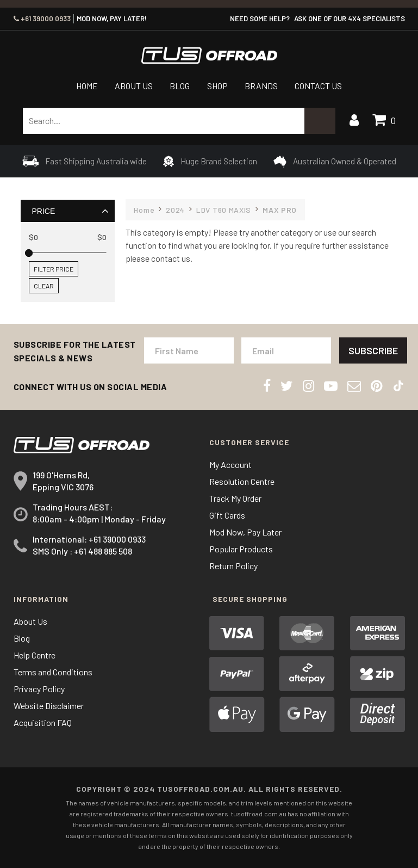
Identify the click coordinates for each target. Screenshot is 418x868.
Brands (261, 86)
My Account (230, 464)
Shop (217, 86)
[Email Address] (286, 350)
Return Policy (233, 566)
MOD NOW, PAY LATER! (112, 19)
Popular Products (241, 549)
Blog (180, 86)
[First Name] (189, 350)
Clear (44, 286)
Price (43, 211)
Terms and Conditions (53, 672)
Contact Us (318, 86)
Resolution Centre (242, 481)
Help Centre (35, 655)
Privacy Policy (39, 689)
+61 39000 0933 (42, 19)
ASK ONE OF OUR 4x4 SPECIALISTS (350, 19)
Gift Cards (227, 515)
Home (87, 86)
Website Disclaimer (49, 706)
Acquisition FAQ (43, 722)
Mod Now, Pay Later (245, 532)
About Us (134, 86)
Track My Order (235, 498)
